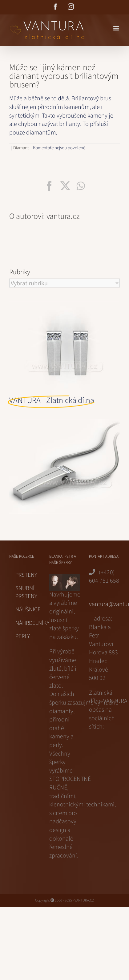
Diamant (21, 148)
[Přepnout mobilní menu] (117, 28)
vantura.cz (63, 216)
